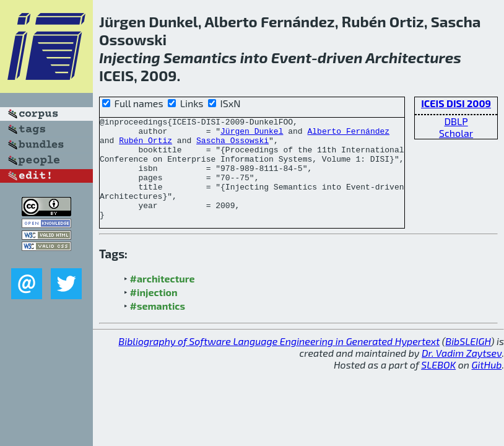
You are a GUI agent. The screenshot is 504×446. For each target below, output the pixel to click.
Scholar (456, 133)
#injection (154, 313)
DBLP (456, 121)
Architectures (413, 57)
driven (340, 57)
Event (291, 57)
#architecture (163, 299)
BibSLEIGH (468, 361)
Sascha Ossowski (232, 146)
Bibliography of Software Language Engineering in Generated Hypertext (279, 361)
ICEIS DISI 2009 (456, 103)
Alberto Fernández (348, 134)
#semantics (158, 326)
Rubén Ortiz (146, 146)
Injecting (130, 57)
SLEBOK (438, 385)
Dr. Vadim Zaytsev (462, 373)
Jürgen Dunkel (252, 134)
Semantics (200, 57)
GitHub (487, 385)
